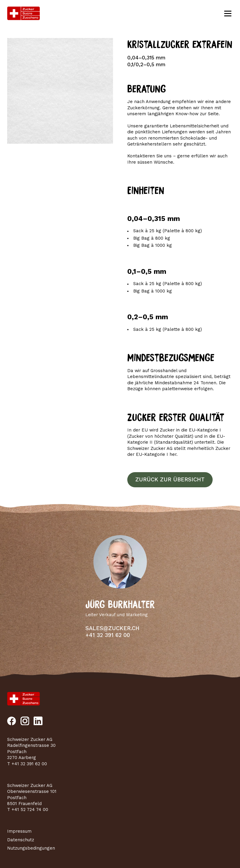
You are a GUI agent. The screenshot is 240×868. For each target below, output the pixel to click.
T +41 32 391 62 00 (27, 764)
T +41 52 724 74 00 (28, 809)
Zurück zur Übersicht (170, 480)
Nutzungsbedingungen (31, 848)
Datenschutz (21, 840)
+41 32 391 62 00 (108, 635)
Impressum (19, 831)
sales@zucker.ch (112, 628)
